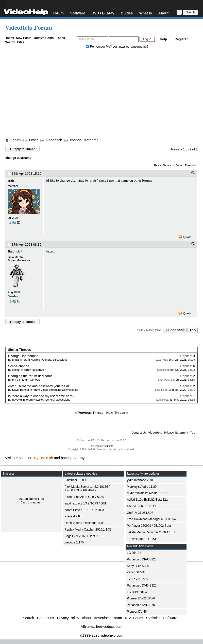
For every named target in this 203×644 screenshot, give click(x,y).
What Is (146, 13)
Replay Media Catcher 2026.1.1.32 (88, 530)
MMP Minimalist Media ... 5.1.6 (148, 493)
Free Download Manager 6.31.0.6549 (152, 519)
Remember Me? (99, 47)
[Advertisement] (102, 94)
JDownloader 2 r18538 (142, 539)
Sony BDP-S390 (138, 566)
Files (21, 42)
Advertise (101, 618)
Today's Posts (43, 38)
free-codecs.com (109, 627)
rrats (11, 181)
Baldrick (14, 251)
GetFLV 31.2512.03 (140, 513)
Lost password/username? (131, 47)
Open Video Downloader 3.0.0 (85, 523)
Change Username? (23, 356)
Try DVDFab (43, 458)
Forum (58, 13)
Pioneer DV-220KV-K (141, 598)
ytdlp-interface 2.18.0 (141, 480)
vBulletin (108, 446)
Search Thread (185, 165)
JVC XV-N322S (137, 579)
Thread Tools (162, 165)
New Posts (24, 38)
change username (84, 140)
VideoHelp (155, 432)
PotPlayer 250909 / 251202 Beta (149, 526)
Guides (127, 13)
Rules (61, 38)
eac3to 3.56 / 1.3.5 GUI (143, 506)
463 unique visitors (31, 499)
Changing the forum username (30, 376)
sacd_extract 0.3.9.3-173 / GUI (85, 503)
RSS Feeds (134, 618)
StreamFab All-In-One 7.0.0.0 (84, 497)
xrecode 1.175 (74, 542)
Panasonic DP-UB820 (142, 559)
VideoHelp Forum (29, 28)
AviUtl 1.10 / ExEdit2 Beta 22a (147, 500)
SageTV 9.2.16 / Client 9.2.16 (84, 536)
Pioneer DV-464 (138, 612)
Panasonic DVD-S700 (142, 605)
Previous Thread (91, 413)
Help (163, 39)
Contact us (46, 618)
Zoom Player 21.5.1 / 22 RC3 (84, 510)
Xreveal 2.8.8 (73, 516)
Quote (185, 237)
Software (78, 13)
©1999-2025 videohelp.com (101, 635)
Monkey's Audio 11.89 (142, 487)
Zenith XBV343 (137, 572)
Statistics (153, 618)
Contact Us (139, 432)
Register (181, 39)
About (163, 13)
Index (10, 38)
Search (10, 42)
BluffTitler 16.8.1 (75, 480)
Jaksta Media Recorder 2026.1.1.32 (151, 532)
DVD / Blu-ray (103, 13)
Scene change (19, 366)
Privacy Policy (68, 618)
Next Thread (116, 413)
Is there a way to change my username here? (41, 396)
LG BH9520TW (137, 592)
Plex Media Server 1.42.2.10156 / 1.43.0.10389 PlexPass (87, 489)
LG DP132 (134, 553)
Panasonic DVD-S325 (142, 586)
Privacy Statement (176, 432)
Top (193, 330)
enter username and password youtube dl (38, 386)
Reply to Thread (22, 149)
